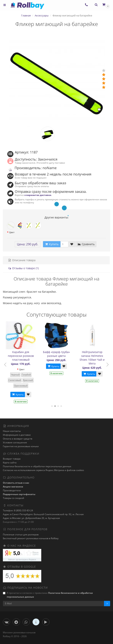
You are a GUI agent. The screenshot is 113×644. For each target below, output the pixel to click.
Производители (12, 490)
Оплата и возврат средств (18, 439)
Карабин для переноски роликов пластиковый (21, 356)
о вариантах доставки (38, 195)
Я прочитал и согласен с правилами (48, 595)
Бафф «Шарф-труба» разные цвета (57, 354)
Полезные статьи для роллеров (21, 535)
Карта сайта (10, 463)
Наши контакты (12, 431)
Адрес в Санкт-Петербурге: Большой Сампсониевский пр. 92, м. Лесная (43, 514)
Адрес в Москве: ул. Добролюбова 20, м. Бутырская (31, 518)
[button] (106, 5)
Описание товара (22, 260)
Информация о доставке (17, 435)
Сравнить (86, 244)
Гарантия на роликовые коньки (21, 446)
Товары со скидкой (14, 498)
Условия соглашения (15, 442)
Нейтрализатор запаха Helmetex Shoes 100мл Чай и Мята (93, 358)
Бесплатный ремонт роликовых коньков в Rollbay (31, 538)
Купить (18, 395)
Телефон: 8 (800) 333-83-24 (18, 510)
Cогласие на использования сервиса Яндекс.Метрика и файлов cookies (43, 470)
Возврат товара (12, 459)
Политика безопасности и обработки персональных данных (37, 466)
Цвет (12, 232)
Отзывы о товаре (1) (23, 268)
